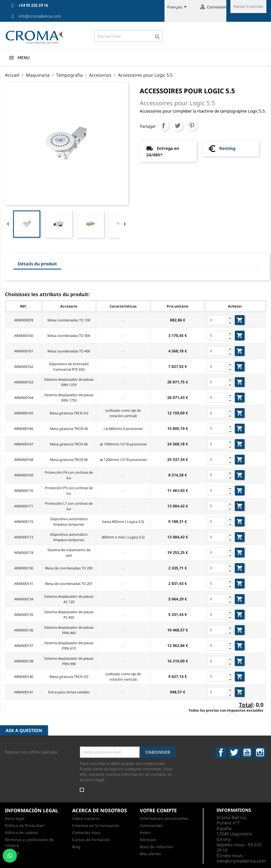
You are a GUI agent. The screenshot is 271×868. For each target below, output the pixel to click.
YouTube (247, 752)
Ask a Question (24, 730)
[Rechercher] (129, 36)
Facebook (221, 752)
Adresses (148, 840)
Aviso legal (15, 818)
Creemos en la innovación (96, 825)
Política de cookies (22, 833)
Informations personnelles (164, 818)
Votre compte (158, 810)
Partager (163, 126)
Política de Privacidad (24, 825)
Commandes (151, 825)
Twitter (234, 752)
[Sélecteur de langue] (178, 7)
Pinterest (192, 126)
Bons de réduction (156, 847)
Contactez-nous (86, 833)
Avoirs (145, 833)
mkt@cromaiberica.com (241, 861)
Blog (76, 847)
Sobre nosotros (86, 818)
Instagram (260, 752)
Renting (227, 148)
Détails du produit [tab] (37, 264)
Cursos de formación (91, 840)
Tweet (178, 126)
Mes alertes (150, 854)
